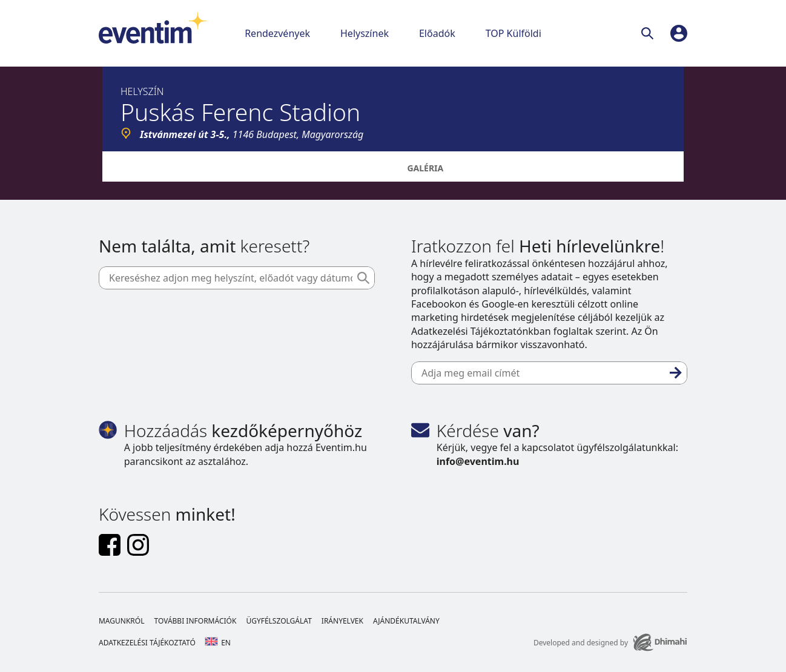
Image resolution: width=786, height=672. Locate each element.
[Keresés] (650, 33)
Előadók (437, 33)
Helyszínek (365, 33)
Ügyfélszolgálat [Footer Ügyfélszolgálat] (279, 621)
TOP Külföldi (514, 33)
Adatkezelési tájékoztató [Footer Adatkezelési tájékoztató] (147, 643)
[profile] (679, 33)
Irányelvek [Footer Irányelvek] (342, 621)
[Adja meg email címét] (549, 373)
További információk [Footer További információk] (195, 621)
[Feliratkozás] (676, 373)
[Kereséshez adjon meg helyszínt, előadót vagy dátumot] (237, 278)
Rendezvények (277, 33)
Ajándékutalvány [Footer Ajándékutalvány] (406, 621)
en (218, 643)
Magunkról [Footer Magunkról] (122, 621)
